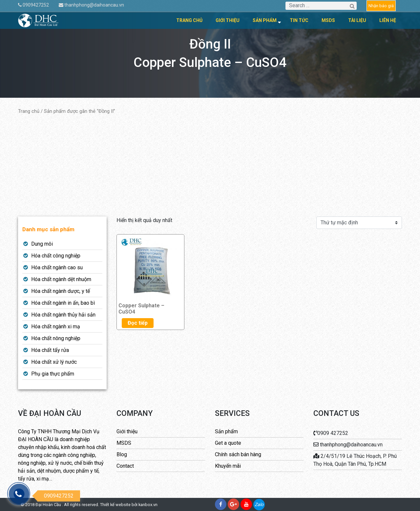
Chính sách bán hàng (238, 454)
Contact (125, 466)
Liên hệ (388, 20)
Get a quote (228, 443)
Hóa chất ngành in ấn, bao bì (63, 303)
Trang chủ (189, 20)
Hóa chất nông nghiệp (56, 338)
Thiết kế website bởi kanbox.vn (129, 505)
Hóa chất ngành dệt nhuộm (61, 279)
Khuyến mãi (228, 466)
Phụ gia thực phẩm (53, 374)
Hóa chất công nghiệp (56, 256)
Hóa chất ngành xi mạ (56, 327)
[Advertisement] (210, 166)
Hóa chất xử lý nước (54, 362)
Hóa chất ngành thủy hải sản (63, 315)
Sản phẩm (265, 20)
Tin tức (299, 20)
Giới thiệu (228, 20)
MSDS (328, 20)
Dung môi (42, 244)
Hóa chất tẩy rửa (50, 350)
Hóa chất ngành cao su (57, 267)
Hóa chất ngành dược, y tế (61, 291)
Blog (122, 454)
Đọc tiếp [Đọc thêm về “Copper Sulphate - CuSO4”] (138, 323)
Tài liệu (357, 20)
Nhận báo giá (381, 6)
